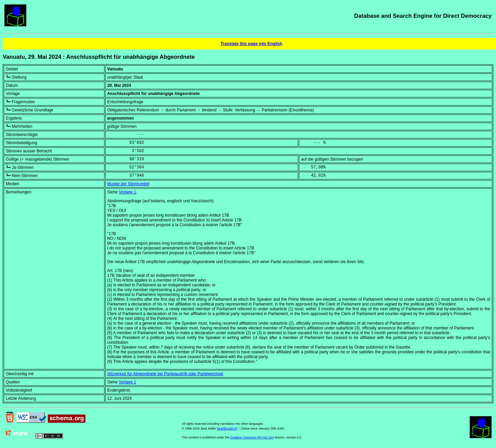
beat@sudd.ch (227, 429)
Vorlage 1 (128, 192)
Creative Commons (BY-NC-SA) (252, 437)
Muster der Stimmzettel (128, 184)
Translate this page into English (252, 44)
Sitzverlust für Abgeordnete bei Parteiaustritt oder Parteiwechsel (165, 374)
